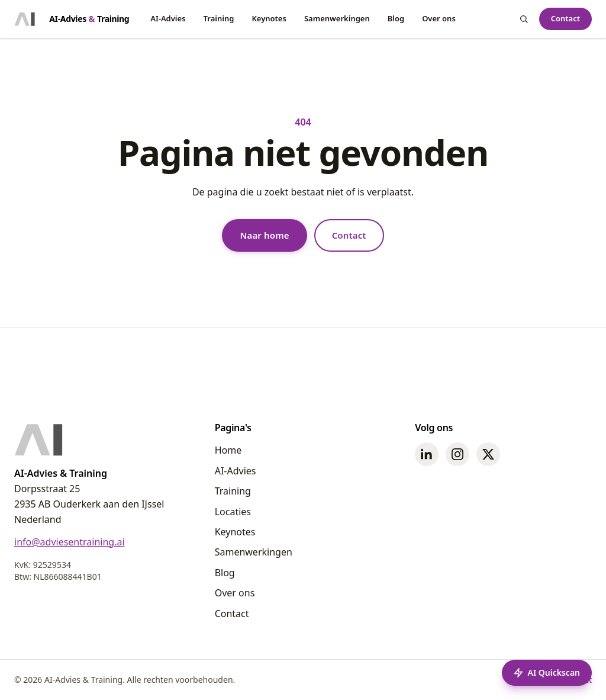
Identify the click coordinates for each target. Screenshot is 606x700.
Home (228, 450)
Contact (565, 18)
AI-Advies (168, 18)
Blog (396, 18)
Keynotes (269, 18)
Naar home (264, 235)
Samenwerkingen (337, 18)
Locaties (233, 512)
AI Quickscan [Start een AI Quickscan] (547, 672)
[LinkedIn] (427, 454)
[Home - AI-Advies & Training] (72, 19)
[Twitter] (488, 454)
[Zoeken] (524, 19)
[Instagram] (457, 454)
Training (219, 18)
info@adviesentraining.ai (70, 542)
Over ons (439, 18)
